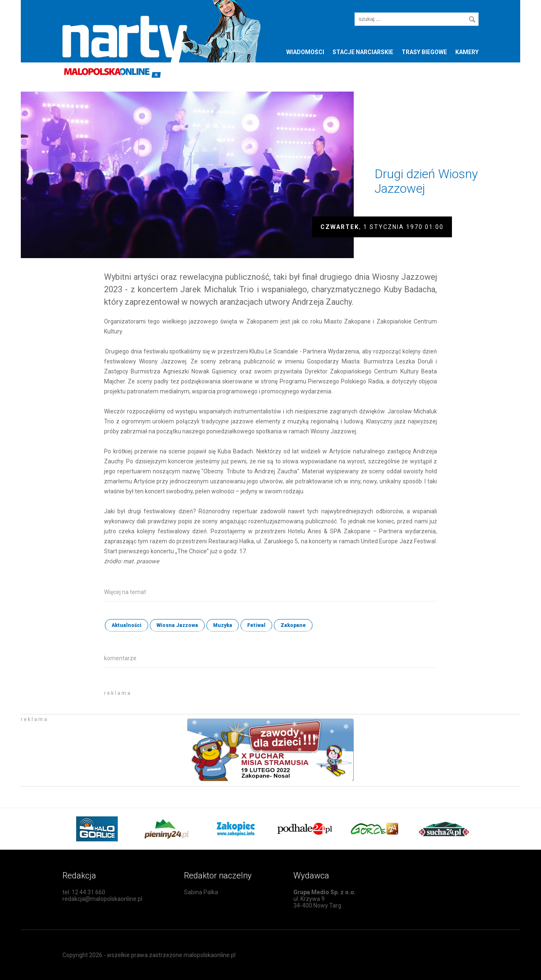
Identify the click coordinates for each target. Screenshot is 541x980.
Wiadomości (305, 52)
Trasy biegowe (424, 52)
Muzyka (223, 625)
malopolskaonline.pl (210, 955)
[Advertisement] (201, 699)
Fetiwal (256, 625)
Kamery (467, 52)
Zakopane (293, 625)
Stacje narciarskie (363, 52)
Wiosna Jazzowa (177, 625)
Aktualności (127, 625)
